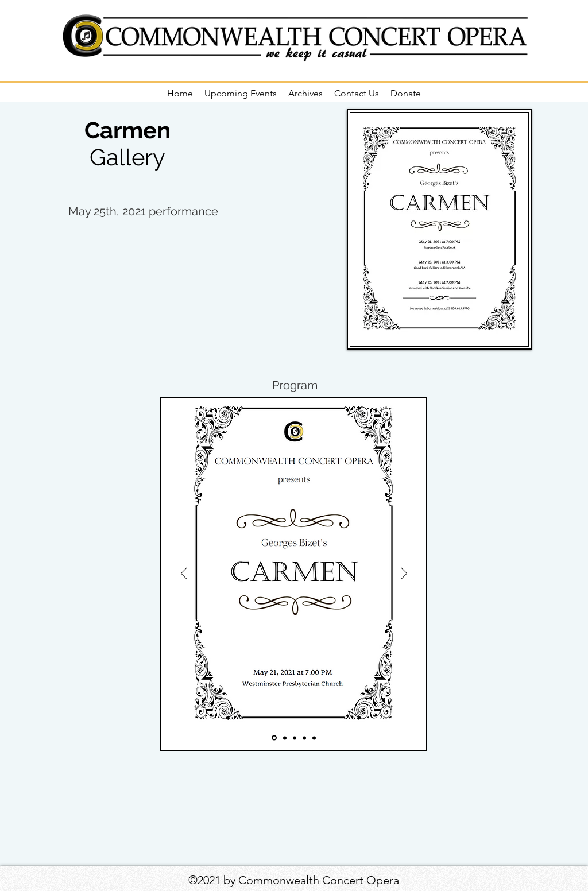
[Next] (404, 574)
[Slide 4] (304, 738)
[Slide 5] (314, 738)
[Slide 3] (295, 738)
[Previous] (184, 574)
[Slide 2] (285, 738)
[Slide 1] (274, 738)
